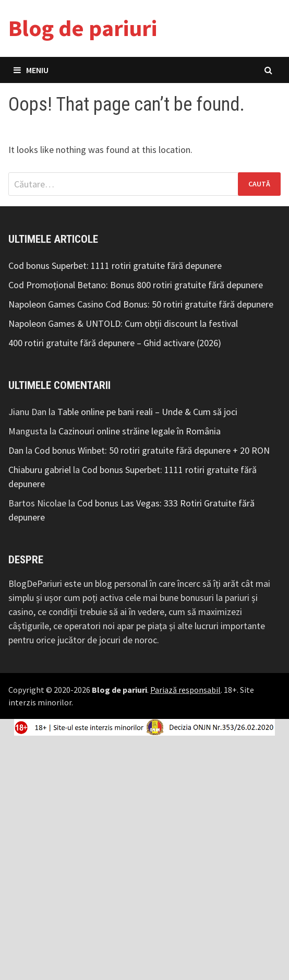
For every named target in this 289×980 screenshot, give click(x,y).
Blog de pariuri (83, 28)
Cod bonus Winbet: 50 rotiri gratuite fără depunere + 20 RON (152, 450)
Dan (16, 450)
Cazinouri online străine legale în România (140, 431)
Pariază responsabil (185, 690)
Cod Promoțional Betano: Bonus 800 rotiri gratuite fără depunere (136, 285)
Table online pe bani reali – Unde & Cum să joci (147, 412)
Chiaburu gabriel (40, 470)
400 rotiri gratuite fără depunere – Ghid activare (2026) (115, 343)
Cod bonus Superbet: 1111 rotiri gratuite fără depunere (115, 265)
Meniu (31, 70)
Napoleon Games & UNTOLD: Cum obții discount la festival (123, 323)
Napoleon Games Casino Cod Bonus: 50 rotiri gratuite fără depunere (141, 304)
